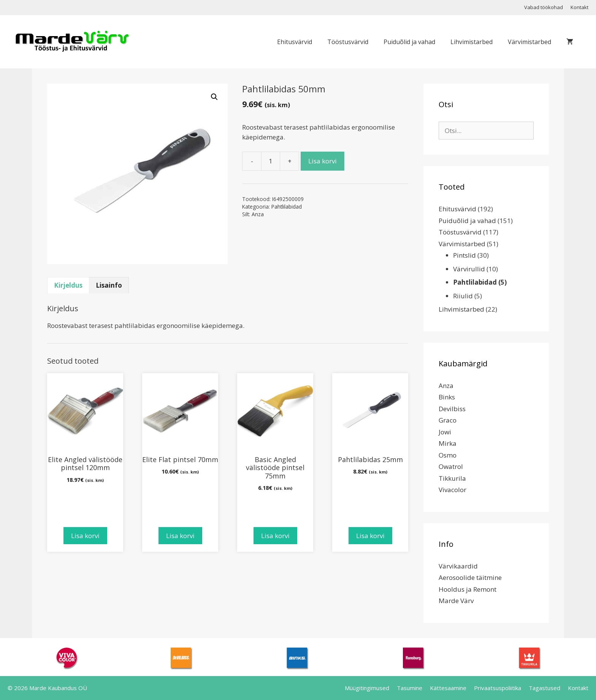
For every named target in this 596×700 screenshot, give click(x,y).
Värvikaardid (458, 566)
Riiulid (463, 296)
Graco (448, 420)
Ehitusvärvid (295, 42)
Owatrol (451, 466)
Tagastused (544, 688)
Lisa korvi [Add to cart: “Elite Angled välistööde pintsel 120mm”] (85, 536)
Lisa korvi (323, 161)
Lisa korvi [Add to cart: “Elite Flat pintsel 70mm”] (180, 536)
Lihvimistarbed (472, 42)
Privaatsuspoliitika (498, 688)
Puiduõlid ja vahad (409, 42)
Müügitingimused (367, 688)
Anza (258, 214)
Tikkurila (452, 478)
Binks (447, 397)
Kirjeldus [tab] (68, 285)
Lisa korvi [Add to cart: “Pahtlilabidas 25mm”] (370, 536)
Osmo (448, 455)
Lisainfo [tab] (109, 285)
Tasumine (410, 688)
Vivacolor (453, 490)
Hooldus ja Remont (468, 589)
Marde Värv (456, 601)
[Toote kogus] (271, 161)
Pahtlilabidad (287, 207)
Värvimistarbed (529, 42)
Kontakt (579, 7)
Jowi (445, 432)
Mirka (448, 443)
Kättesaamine (448, 688)
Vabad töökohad (544, 7)
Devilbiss (452, 409)
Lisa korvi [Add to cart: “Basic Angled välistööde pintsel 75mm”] (275, 536)
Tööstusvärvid (348, 42)
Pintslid (464, 255)
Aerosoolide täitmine (470, 577)
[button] (214, 97)
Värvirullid (469, 269)
